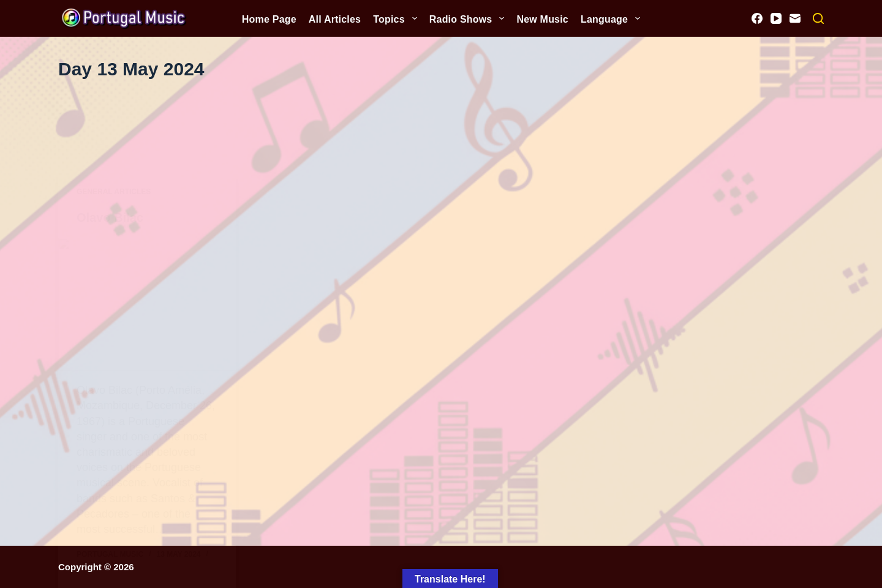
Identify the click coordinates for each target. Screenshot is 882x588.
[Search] (818, 18)
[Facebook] (757, 18)
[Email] (795, 18)
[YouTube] (776, 18)
